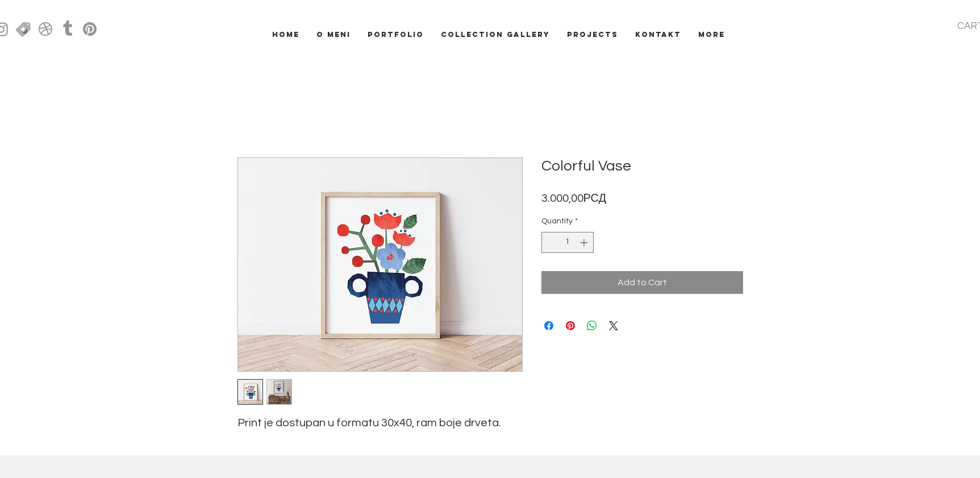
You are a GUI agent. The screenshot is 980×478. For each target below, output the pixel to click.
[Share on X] (614, 326)
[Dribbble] (45, 29)
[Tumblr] (68, 29)
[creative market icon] (23, 29)
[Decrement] (550, 242)
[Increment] (585, 242)
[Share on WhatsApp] (592, 326)
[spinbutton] (568, 242)
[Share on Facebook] (549, 326)
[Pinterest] (90, 29)
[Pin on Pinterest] (570, 326)
